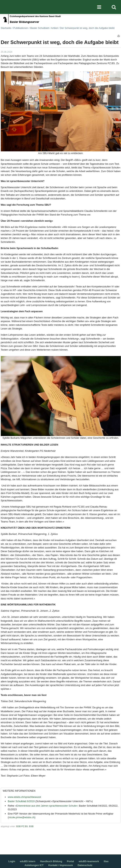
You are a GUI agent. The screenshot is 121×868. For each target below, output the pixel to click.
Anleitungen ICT (34, 865)
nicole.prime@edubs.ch (22, 817)
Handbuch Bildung (51, 861)
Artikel (54, 28)
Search (114, 7)
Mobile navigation (99, 7)
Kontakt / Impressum (61, 865)
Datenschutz (85, 865)
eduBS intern (28, 861)
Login (12, 861)
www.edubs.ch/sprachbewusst (24, 797)
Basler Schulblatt (40, 28)
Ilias (106, 861)
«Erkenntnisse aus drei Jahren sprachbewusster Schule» (46, 806)
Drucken (119, 36)
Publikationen (21, 28)
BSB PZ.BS (22, 826)
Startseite (6, 28)
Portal (70, 861)
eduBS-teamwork (89, 861)
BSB (31, 826)
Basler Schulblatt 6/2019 (21, 801)
